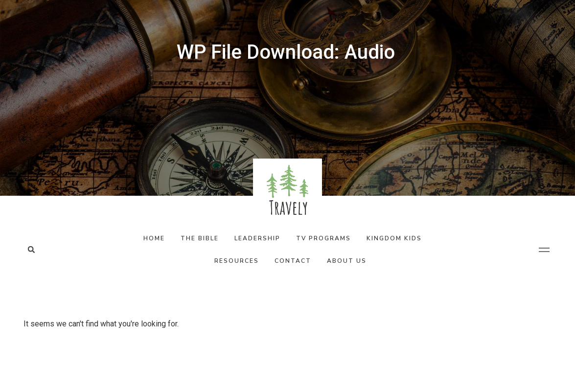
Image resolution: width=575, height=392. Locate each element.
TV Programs (323, 238)
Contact (293, 261)
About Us (347, 261)
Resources (237, 261)
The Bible (200, 238)
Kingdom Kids (394, 238)
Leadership (257, 238)
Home (154, 238)
